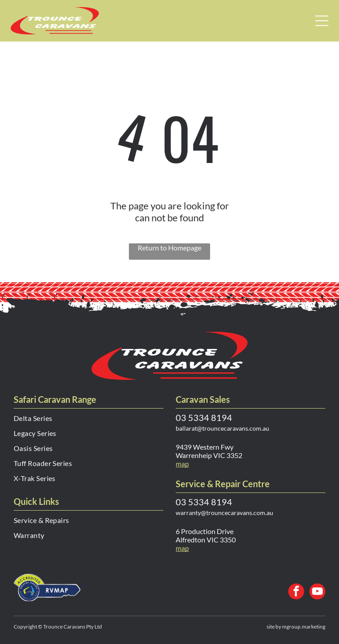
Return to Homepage (169, 248)
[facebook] (296, 593)
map (182, 548)
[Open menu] (322, 21)
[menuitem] (89, 421)
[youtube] (317, 593)
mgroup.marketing (304, 627)
